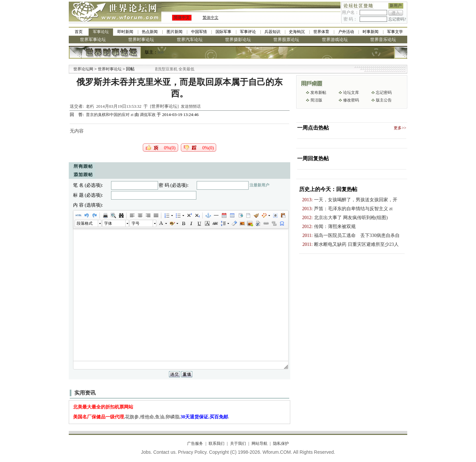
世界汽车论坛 (190, 39)
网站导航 (259, 443)
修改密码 (351, 100)
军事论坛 (101, 32)
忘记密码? (397, 19)
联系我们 (217, 443)
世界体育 (321, 32)
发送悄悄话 (191, 106)
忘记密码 (384, 93)
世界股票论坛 (286, 39)
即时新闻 (125, 32)
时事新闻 (371, 32)
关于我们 (238, 443)
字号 (136, 223)
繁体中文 (211, 18)
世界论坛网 (83, 69)
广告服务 (195, 443)
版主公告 (384, 100)
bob (161, 52)
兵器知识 (272, 32)
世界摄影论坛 (238, 39)
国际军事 (223, 32)
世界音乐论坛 (383, 39)
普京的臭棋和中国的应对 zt (110, 115)
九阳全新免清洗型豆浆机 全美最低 (173, 69)
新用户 (396, 6)
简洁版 (316, 100)
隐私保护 (281, 443)
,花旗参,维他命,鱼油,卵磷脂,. (151, 417)
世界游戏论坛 (335, 39)
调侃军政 (148, 115)
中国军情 (199, 32)
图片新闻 (175, 32)
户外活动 (346, 32)
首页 (79, 32)
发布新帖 (318, 93)
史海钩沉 (297, 32)
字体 (108, 223)
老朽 (90, 106)
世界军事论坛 (93, 39)
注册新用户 (259, 185)
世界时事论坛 (141, 39)
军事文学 (395, 32)
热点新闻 (150, 32)
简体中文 (182, 18)
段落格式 (85, 223)
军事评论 (248, 32)
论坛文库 (351, 93)
